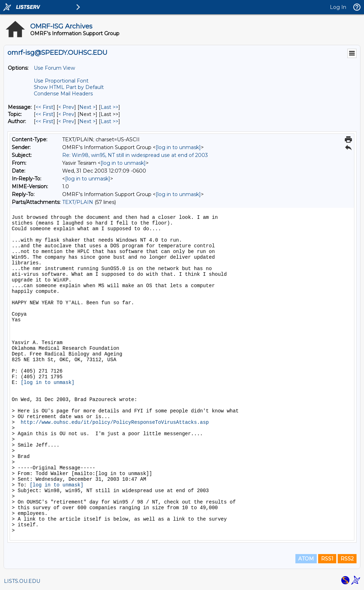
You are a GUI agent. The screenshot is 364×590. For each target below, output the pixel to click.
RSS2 (347, 559)
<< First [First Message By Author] (44, 121)
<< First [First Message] (44, 107)
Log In (338, 7)
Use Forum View (54, 68)
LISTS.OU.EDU (22, 581)
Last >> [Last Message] (109, 107)
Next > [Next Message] (87, 107)
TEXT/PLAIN (78, 202)
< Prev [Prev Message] (66, 107)
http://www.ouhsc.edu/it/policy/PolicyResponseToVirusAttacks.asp (115, 422)
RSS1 (327, 559)
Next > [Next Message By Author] (87, 121)
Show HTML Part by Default (69, 87)
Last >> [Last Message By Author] (109, 121)
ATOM (306, 559)
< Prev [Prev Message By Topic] (66, 114)
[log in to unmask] (178, 147)
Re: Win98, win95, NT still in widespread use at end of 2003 (135, 155)
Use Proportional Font (61, 81)
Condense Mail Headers (63, 94)
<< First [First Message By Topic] (44, 114)
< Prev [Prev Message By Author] (66, 121)
